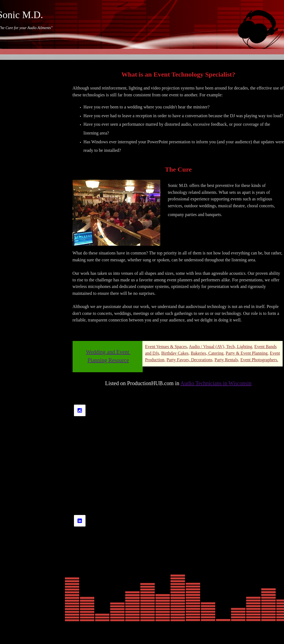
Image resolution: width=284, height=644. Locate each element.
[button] (116, 213)
